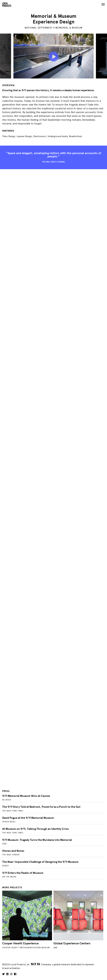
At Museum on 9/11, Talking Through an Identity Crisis (35, 829)
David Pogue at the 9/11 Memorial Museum (28, 818)
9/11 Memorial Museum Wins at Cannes (26, 796)
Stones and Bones (13, 851)
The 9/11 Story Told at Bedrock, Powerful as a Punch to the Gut (41, 807)
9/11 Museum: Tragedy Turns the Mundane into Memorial (37, 840)
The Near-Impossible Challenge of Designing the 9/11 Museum (40, 862)
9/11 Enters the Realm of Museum (23, 873)
